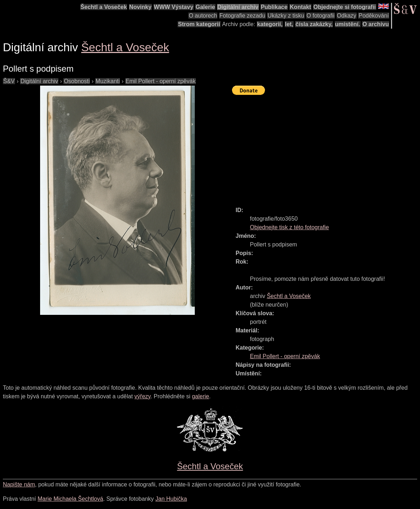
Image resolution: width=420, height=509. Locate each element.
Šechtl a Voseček (104, 7)
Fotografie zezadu (242, 16)
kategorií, (270, 24)
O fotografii (320, 16)
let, (289, 24)
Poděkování (374, 16)
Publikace (274, 7)
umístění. (348, 24)
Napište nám (19, 484)
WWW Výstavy (174, 7)
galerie (201, 396)
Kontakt (300, 7)
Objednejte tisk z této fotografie (289, 227)
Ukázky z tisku (286, 16)
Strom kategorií (199, 24)
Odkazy (347, 16)
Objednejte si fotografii (344, 7)
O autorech (203, 16)
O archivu (376, 24)
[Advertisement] (326, 148)
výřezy (142, 396)
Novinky (140, 7)
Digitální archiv (238, 7)
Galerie (205, 7)
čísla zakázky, (314, 24)
